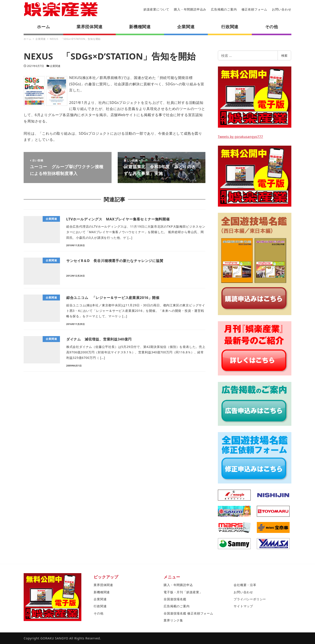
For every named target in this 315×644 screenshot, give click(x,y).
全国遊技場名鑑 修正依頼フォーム (188, 613)
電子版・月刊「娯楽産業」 (183, 592)
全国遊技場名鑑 (175, 599)
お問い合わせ (282, 9)
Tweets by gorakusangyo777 (241, 137)
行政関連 (100, 606)
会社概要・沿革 (245, 585)
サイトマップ (243, 606)
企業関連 (55, 66)
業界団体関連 (103, 585)
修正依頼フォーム (254, 9)
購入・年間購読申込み (190, 9)
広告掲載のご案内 (224, 9)
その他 (98, 613)
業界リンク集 (173, 620)
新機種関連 (102, 592)
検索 (284, 55)
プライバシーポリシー (250, 599)
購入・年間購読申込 (178, 585)
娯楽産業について (156, 9)
